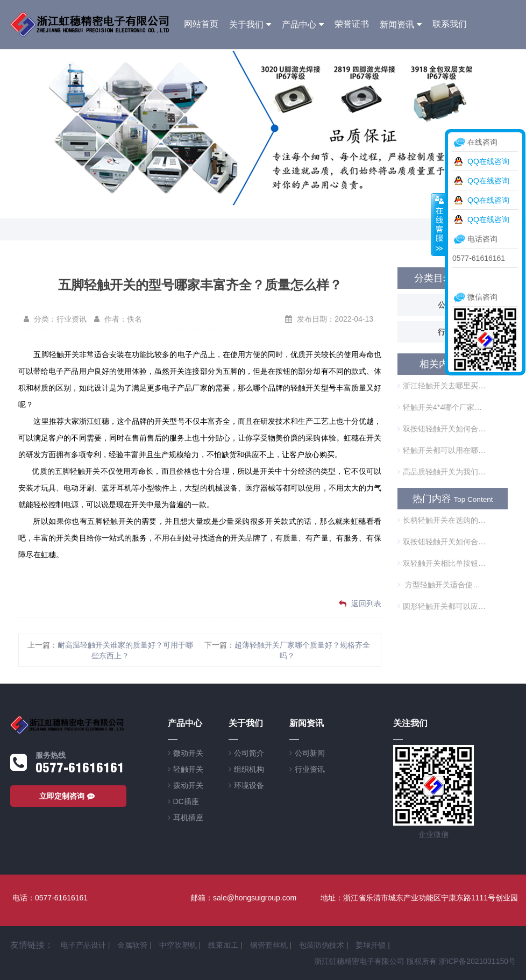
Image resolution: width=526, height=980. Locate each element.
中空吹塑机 (178, 945)
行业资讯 (310, 769)
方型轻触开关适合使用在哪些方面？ (442, 585)
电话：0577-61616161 (50, 898)
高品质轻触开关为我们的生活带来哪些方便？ (442, 472)
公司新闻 (310, 753)
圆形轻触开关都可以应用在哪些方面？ (442, 606)
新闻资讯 (397, 24)
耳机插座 (188, 818)
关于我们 (246, 24)
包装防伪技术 (322, 945)
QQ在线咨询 (488, 161)
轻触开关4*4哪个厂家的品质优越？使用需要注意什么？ (442, 407)
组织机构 (249, 769)
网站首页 (201, 24)
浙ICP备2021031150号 (477, 961)
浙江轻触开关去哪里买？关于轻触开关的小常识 (442, 386)
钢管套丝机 (269, 945)
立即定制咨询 (68, 796)
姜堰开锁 (371, 945)
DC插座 (186, 801)
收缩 (438, 224)
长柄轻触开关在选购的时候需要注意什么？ (442, 520)
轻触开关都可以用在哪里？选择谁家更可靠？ (442, 450)
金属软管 (132, 945)
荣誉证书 (352, 24)
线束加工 (223, 945)
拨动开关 (188, 785)
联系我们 (450, 24)
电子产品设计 (83, 945)
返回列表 (360, 603)
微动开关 (188, 753)
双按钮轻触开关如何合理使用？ (442, 429)
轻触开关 (188, 769)
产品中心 (299, 24)
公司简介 (249, 753)
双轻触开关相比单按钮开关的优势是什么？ (442, 563)
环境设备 (249, 785)
